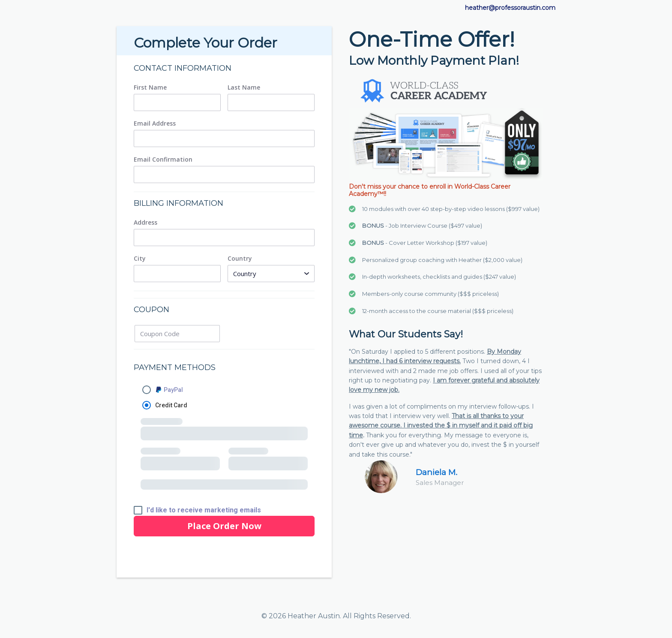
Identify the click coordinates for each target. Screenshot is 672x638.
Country (240, 259)
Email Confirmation (163, 159)
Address (145, 223)
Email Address (155, 123)
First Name (150, 87)
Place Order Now (224, 526)
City (140, 259)
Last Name (244, 87)
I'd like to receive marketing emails (204, 510)
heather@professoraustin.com (510, 8)
